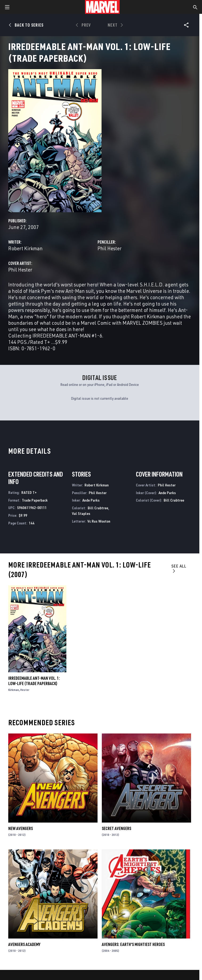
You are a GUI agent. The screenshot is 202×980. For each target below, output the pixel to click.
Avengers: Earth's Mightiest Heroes (133, 944)
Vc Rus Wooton (99, 521)
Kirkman (14, 690)
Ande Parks (91, 500)
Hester (25, 690)
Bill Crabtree (98, 508)
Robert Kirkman (25, 248)
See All (179, 568)
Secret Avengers (116, 828)
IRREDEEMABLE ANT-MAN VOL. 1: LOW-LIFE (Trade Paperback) (34, 681)
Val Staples (81, 513)
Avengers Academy (24, 944)
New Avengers (21, 828)
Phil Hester (110, 248)
